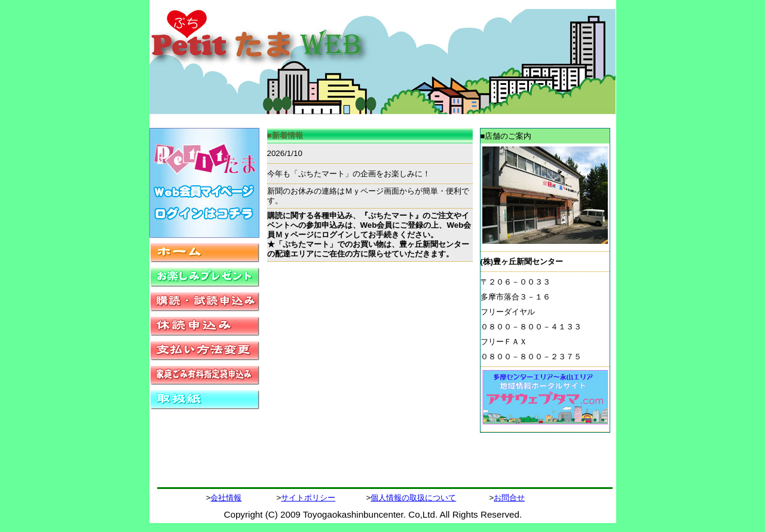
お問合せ (509, 498)
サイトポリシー (308, 498)
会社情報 (226, 498)
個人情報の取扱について (413, 498)
